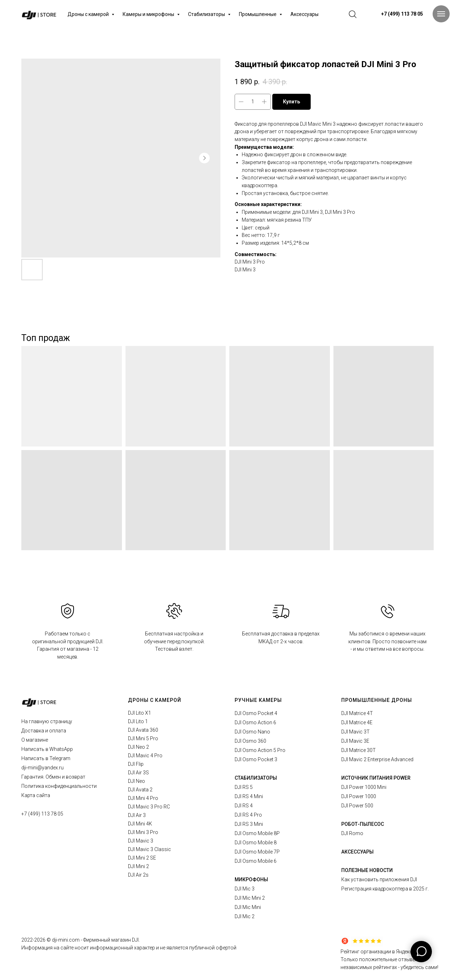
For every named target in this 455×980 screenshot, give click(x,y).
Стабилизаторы (207, 14)
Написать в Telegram (46, 758)
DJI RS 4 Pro (248, 815)
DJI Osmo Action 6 (255, 722)
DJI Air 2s (138, 875)
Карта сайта (36, 795)
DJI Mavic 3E (355, 741)
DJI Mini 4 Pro (143, 798)
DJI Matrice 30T (358, 750)
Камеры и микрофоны (149, 14)
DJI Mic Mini (248, 907)
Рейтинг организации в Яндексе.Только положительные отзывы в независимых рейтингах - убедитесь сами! (389, 959)
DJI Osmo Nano (252, 732)
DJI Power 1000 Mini (364, 787)
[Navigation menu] (441, 14)
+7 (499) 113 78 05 (42, 814)
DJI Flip (136, 764)
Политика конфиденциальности (59, 786)
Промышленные (258, 14)
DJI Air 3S (138, 773)
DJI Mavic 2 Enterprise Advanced (377, 759)
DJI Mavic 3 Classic (149, 849)
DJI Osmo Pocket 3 (256, 759)
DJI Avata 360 (143, 730)
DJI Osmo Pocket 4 (256, 713)
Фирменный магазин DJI (111, 940)
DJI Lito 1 (138, 721)
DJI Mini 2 (138, 866)
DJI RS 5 (244, 787)
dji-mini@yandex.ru (42, 768)
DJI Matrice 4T (357, 713)
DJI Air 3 (137, 815)
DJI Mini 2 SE (142, 858)
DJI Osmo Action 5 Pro (260, 750)
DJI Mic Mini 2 (250, 898)
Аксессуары (304, 14)
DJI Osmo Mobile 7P (257, 852)
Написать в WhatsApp (47, 749)
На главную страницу (47, 721)
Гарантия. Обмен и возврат (53, 777)
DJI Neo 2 (138, 747)
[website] (353, 14)
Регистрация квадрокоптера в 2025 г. (385, 889)
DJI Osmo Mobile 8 (256, 843)
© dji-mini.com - (65, 940)
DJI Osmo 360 (250, 741)
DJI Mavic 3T (355, 732)
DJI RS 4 (244, 806)
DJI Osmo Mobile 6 (256, 861)
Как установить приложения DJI (379, 879)
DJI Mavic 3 (141, 841)
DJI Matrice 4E (357, 722)
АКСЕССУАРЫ (357, 852)
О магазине (35, 740)
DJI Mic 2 (245, 916)
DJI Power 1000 (359, 796)
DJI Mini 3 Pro (143, 832)
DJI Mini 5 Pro (143, 738)
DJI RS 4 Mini (249, 796)
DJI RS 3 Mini (249, 824)
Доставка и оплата (44, 731)
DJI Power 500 (357, 806)
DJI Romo (352, 833)
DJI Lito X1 (140, 713)
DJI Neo (136, 781)
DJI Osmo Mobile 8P (257, 833)
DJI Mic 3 (245, 889)
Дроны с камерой (89, 14)
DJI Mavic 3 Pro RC (149, 807)
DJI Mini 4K (140, 824)
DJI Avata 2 (140, 790)
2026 (40, 940)
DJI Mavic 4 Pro (145, 756)
